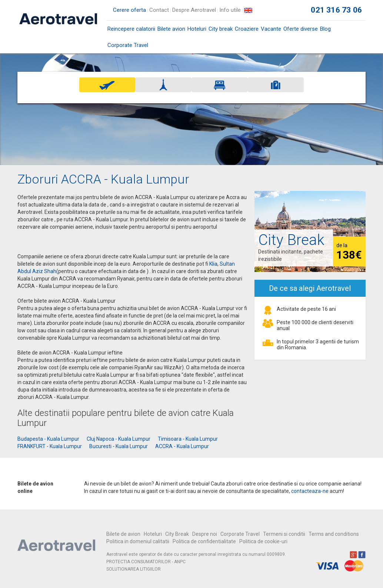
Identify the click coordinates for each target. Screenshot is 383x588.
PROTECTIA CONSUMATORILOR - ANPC (146, 562)
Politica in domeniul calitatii (138, 541)
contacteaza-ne (310, 491)
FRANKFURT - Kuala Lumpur (50, 446)
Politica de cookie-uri (263, 541)
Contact (159, 10)
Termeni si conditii (284, 534)
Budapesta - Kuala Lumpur (48, 439)
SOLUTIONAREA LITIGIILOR (134, 569)
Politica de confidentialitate (204, 541)
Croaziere (247, 29)
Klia (213, 264)
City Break (177, 534)
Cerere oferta (129, 10)
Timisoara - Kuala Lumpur (188, 439)
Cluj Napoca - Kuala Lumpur (119, 439)
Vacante (271, 29)
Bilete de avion (123, 534)
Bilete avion (171, 31)
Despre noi (205, 534)
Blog (325, 29)
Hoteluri (197, 29)
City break (221, 29)
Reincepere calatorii (131, 29)
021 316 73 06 (336, 10)
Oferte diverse (301, 29)
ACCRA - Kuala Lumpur (182, 446)
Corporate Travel (128, 45)
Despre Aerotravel (194, 10)
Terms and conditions (334, 534)
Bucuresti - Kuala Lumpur (119, 446)
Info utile (230, 10)
